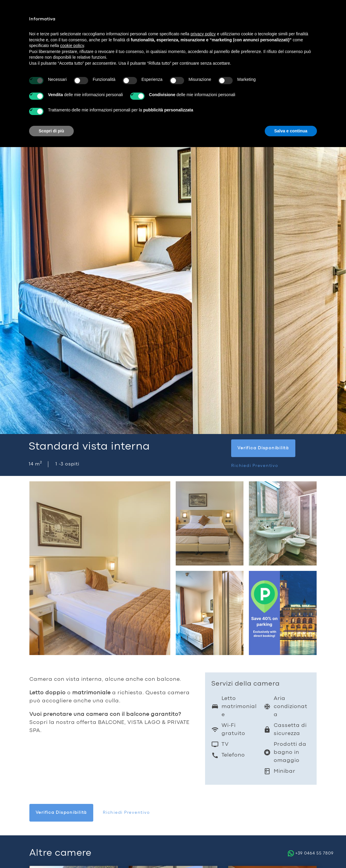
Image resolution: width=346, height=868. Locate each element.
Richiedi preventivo (255, 466)
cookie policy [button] (72, 46)
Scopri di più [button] (51, 131)
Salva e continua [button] (291, 131)
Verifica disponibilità (263, 448)
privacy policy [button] (203, 34)
